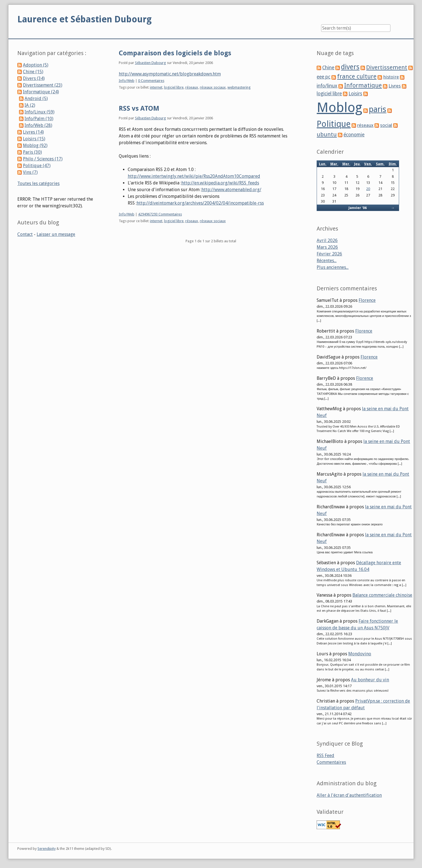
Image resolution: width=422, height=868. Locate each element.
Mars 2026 (327, 247)
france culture (357, 76)
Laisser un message (56, 234)
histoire (391, 77)
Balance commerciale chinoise (382, 595)
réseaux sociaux (213, 87)
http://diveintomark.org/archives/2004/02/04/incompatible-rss (200, 203)
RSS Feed (325, 756)
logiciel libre (174, 87)
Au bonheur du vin (370, 680)
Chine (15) (33, 72)
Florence (367, 300)
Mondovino (360, 654)
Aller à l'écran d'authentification (349, 795)
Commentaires (331, 762)
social (386, 125)
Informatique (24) (41, 92)
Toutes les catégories (38, 183)
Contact (25, 234)
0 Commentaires (151, 81)
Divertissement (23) (43, 85)
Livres (395, 86)
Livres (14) (33, 132)
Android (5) (36, 99)
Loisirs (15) (34, 139)
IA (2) (30, 105)
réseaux (192, 87)
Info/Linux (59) (40, 112)
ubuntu (327, 134)
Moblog (339, 107)
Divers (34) (34, 78)
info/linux (327, 86)
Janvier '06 (358, 208)
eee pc (323, 77)
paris (378, 109)
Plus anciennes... (333, 267)
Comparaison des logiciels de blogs (175, 53)
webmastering (239, 87)
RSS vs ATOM (139, 108)
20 (368, 189)
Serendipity (47, 849)
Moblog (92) (35, 145)
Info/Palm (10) (39, 119)
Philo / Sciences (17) (43, 159)
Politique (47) (37, 166)
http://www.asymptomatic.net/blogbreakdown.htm (170, 74)
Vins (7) (30, 172)
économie (354, 135)
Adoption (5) (36, 65)
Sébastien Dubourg (150, 63)
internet (156, 87)
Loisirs (355, 94)
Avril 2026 (327, 240)
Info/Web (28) (38, 125)
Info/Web (127, 81)
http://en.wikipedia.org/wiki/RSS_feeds (220, 183)
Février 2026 (329, 254)
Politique (334, 124)
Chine (328, 68)
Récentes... (327, 261)
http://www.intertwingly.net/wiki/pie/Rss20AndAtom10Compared (194, 176)
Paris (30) (32, 152)
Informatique (363, 85)
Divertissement (387, 67)
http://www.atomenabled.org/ (231, 190)
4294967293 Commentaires (160, 214)
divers (350, 67)
